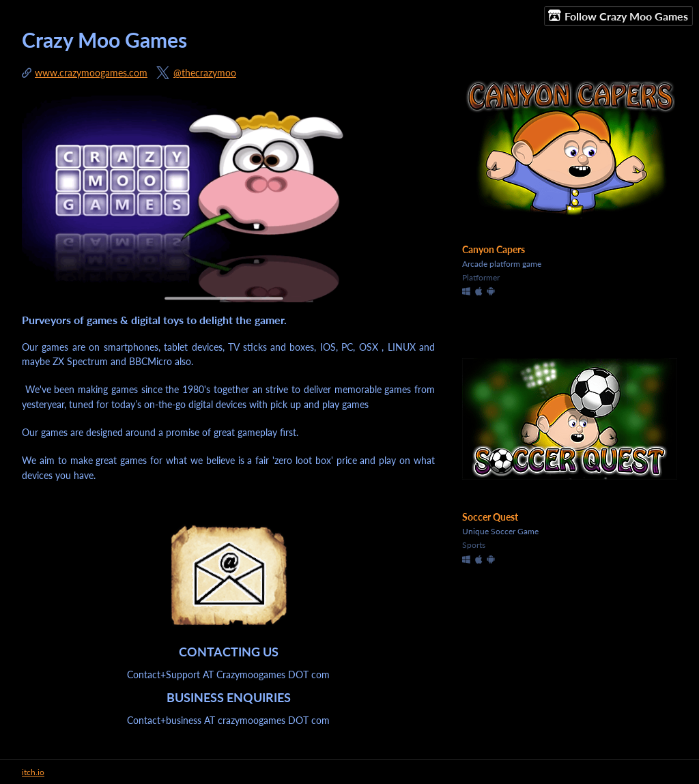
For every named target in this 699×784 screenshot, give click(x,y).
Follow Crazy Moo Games (618, 16)
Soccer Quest (490, 517)
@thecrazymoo (205, 73)
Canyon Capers (494, 249)
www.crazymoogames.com (91, 73)
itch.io (33, 772)
